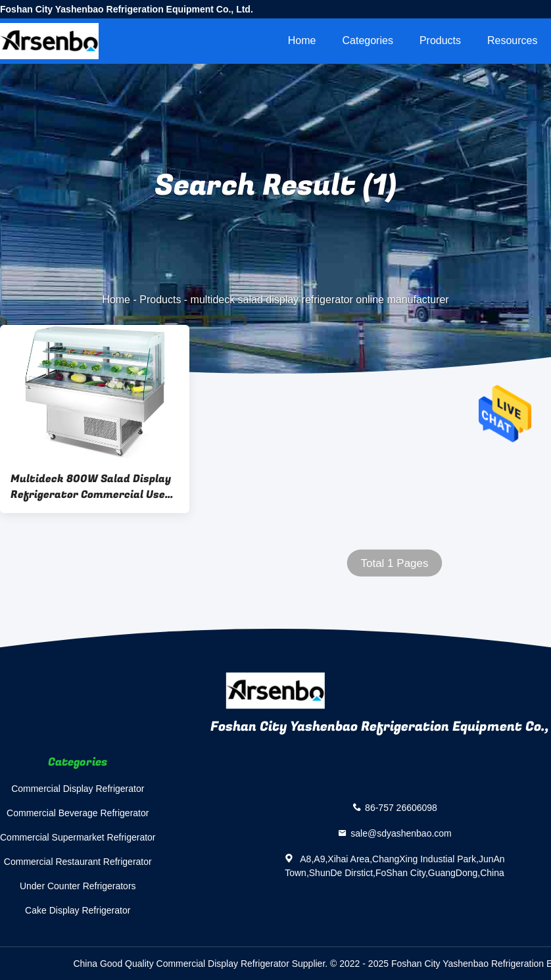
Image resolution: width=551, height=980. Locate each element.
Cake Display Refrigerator (78, 910)
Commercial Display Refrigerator (78, 789)
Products (440, 40)
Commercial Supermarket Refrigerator (78, 837)
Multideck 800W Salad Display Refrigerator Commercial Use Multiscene (91, 487)
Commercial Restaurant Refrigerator (78, 862)
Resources (512, 40)
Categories (368, 40)
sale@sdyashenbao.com (401, 833)
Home (302, 40)
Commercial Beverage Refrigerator (78, 813)
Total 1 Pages (394, 563)
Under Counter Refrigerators (78, 886)
